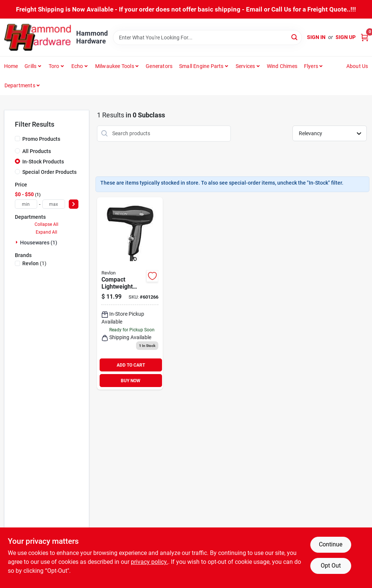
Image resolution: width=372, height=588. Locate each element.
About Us (357, 66)
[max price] (54, 204)
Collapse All (46, 224)
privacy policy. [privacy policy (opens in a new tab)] (149, 562)
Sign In (316, 37)
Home (11, 66)
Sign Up (346, 37)
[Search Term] (207, 38)
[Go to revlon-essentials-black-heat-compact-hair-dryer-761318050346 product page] (130, 294)
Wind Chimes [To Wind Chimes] (282, 66)
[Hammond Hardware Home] (38, 37)
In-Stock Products (43, 162)
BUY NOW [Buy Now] (131, 381)
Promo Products (41, 139)
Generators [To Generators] (159, 66)
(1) (34, 263)
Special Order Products (49, 172)
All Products (37, 151)
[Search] (295, 37)
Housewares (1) (39, 243)
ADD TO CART (131, 365)
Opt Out (331, 566)
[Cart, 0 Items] (365, 37)
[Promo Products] (17, 139)
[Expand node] (17, 242)
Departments (20, 85)
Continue (331, 544)
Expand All (46, 232)
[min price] (26, 204)
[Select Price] (74, 204)
